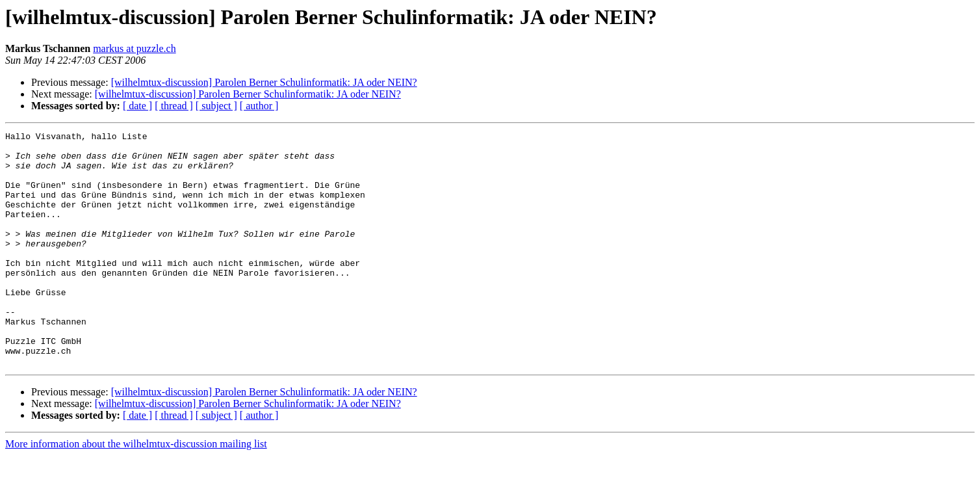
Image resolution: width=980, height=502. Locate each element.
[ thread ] (174, 106)
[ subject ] (216, 106)
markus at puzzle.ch (135, 48)
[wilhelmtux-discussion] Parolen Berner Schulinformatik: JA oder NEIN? (264, 82)
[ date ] (137, 106)
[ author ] (259, 106)
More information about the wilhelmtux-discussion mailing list (136, 491)
